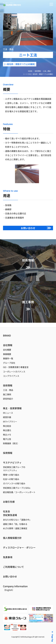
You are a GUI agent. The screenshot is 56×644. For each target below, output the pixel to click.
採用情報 (8, 450)
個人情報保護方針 (13, 537)
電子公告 (7, 436)
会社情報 (8, 340)
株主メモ (7, 432)
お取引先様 (9, 500)
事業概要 (7, 350)
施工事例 (7, 391)
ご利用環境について (14, 566)
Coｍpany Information (16, 588)
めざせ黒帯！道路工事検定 (16, 527)
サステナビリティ (13, 460)
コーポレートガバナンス (15, 368)
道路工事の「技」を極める (16, 523)
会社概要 (7, 345)
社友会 (7, 510)
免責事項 (8, 557)
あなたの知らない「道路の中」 (18, 519)
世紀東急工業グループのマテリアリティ (15, 467)
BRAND (7, 331)
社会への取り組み (11, 477)
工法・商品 (47, 71)
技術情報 (38, 71)
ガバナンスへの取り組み (15, 482)
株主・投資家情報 (13, 405)
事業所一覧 (8, 354)
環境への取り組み (11, 473)
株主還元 (7, 427)
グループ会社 (9, 359)
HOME (30, 71)
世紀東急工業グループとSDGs (17, 486)
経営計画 (7, 414)
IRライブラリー (10, 419)
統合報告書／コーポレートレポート (20, 491)
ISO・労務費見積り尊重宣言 (16, 363)
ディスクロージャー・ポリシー (20, 547)
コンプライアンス (11, 372)
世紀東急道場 (10, 514)
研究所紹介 (8, 395)
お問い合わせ (28, 228)
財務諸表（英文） (11, 441)
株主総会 (7, 423)
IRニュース (8, 410)
